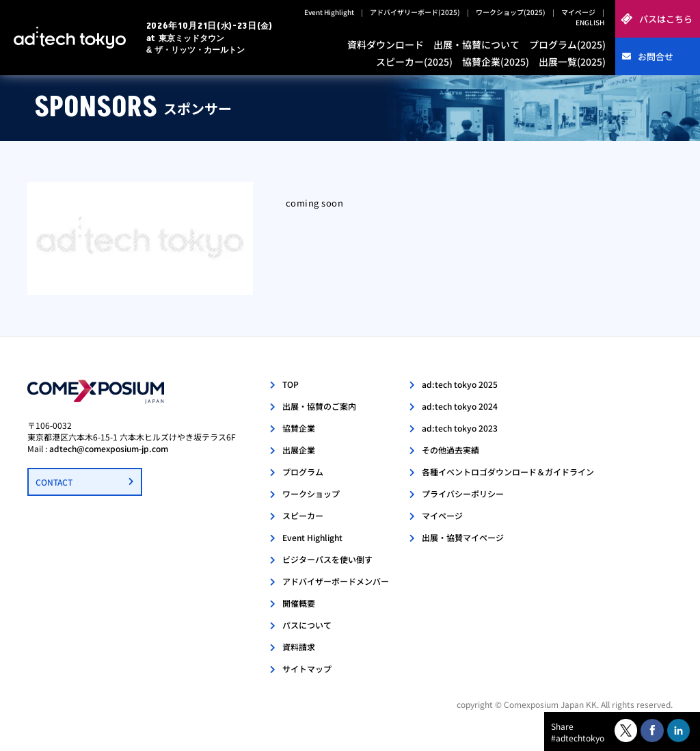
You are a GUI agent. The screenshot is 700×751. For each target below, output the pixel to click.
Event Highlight (329, 12)
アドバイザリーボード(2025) (415, 12)
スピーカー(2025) (414, 62)
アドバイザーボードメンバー (336, 581)
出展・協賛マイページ (463, 537)
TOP (291, 384)
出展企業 (299, 450)
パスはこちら (666, 19)
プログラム (303, 472)
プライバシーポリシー (463, 493)
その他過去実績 (450, 450)
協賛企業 (299, 428)
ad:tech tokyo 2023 (460, 428)
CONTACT (54, 482)
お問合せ (656, 56)
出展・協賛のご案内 (319, 406)
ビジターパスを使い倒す (327, 559)
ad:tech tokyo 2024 (460, 406)
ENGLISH (590, 22)
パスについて (307, 625)
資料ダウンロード (386, 44)
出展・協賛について (476, 44)
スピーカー (303, 515)
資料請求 (299, 647)
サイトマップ (307, 669)
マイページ (578, 12)
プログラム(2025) (567, 44)
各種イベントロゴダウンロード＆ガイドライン (508, 472)
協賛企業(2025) (496, 62)
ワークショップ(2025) (511, 12)
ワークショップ (311, 493)
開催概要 (299, 603)
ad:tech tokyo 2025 (460, 384)
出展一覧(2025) (572, 62)
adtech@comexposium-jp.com (109, 448)
